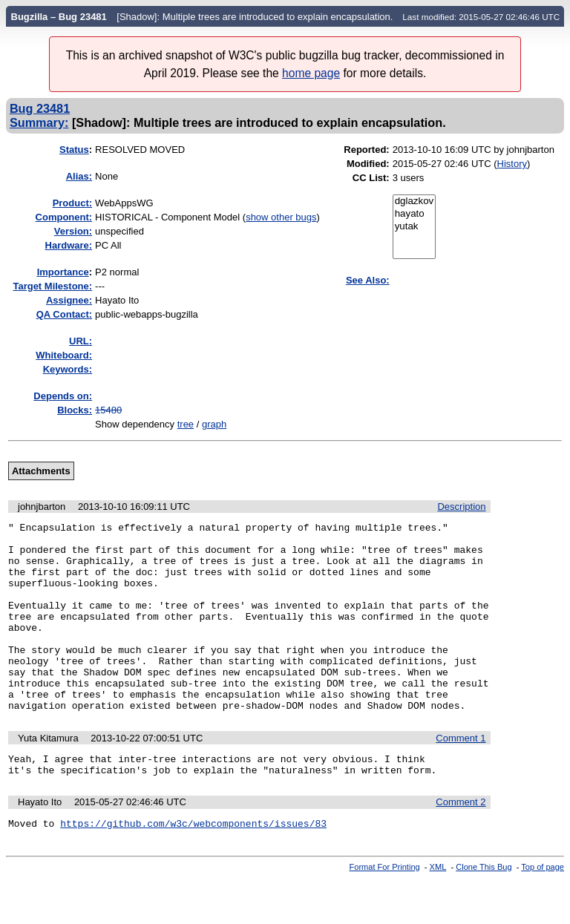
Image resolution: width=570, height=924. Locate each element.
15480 (108, 410)
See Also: (368, 280)
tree (186, 424)
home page (311, 73)
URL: (81, 341)
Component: (64, 217)
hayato (415, 214)
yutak (415, 227)
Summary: (39, 122)
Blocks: (75, 410)
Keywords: (68, 369)
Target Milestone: (52, 286)
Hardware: (69, 245)
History (512, 164)
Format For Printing (385, 911)
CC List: (371, 178)
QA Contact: (64, 314)
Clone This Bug (484, 911)
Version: (73, 231)
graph (214, 424)
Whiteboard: (64, 355)
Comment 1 (461, 776)
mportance (63, 272)
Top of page (543, 911)
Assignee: (69, 300)
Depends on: (63, 396)
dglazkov (415, 201)
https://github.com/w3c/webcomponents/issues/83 (193, 868)
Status (74, 150)
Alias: (79, 176)
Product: (72, 203)
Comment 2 (461, 844)
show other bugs (281, 217)
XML (438, 911)
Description (461, 507)
